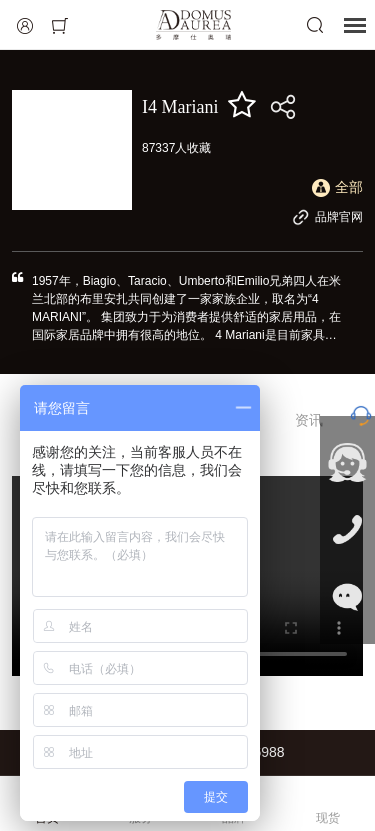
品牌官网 (327, 217)
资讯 (309, 420)
